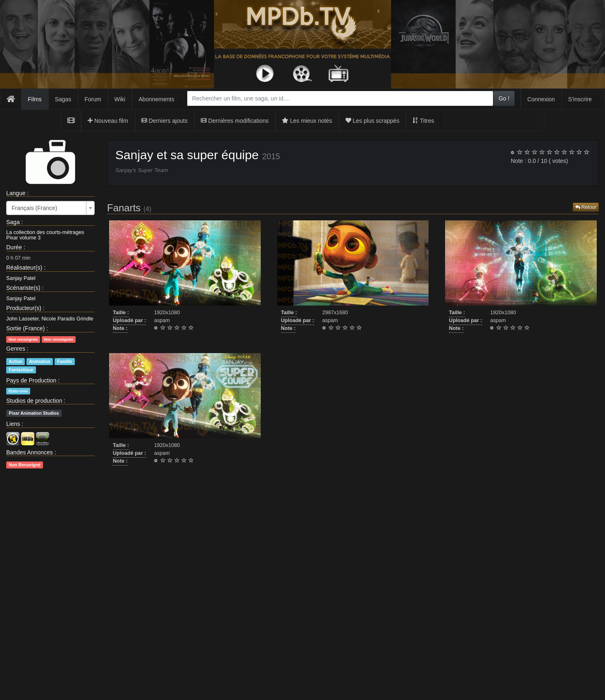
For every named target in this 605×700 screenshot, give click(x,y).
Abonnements (156, 99)
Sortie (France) (25, 328)
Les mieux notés (307, 121)
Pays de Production (31, 380)
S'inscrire (580, 99)
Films (35, 99)
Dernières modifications (235, 121)
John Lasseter (22, 319)
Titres (423, 121)
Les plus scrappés (373, 121)
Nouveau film (108, 121)
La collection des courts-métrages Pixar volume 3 (45, 235)
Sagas (63, 99)
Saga (13, 222)
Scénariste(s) (23, 288)
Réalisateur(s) (24, 268)
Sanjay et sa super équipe (187, 155)
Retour (586, 207)
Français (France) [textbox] (34, 208)
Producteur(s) (24, 308)
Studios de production (34, 401)
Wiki (120, 99)
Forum (93, 99)
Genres (16, 349)
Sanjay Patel (21, 278)
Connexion (541, 99)
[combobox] (340, 98)
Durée (14, 247)
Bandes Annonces (30, 452)
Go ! (504, 98)
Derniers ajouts (164, 121)
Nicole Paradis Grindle (67, 319)
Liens (13, 424)
